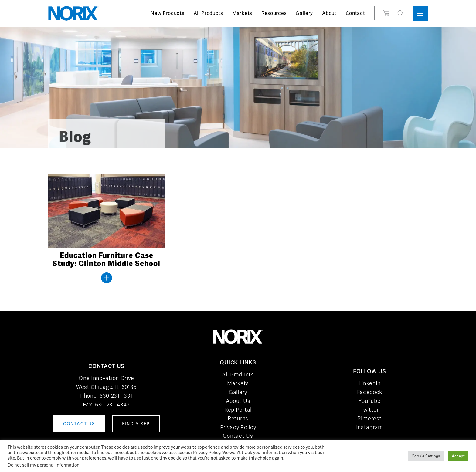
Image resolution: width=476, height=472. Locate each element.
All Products (208, 13)
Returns (238, 418)
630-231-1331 (116, 396)
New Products (167, 13)
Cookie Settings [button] (426, 456)
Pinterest (369, 418)
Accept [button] (458, 456)
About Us (238, 401)
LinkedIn (370, 383)
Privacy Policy (238, 427)
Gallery (304, 13)
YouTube (369, 401)
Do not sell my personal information (44, 465)
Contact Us (238, 436)
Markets (242, 13)
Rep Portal (238, 410)
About (329, 13)
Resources (274, 13)
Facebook (370, 392)
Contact (355, 13)
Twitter (370, 410)
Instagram (370, 427)
